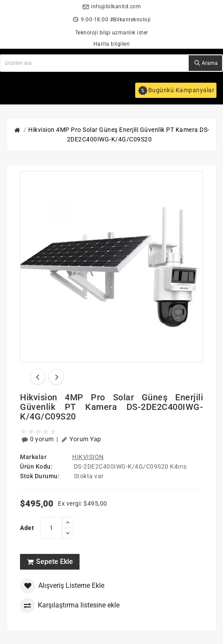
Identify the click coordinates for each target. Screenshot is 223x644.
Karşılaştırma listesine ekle (70, 605)
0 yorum (38, 439)
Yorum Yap (81, 439)
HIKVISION (88, 457)
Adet (27, 528)
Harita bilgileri (112, 44)
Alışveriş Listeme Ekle (62, 586)
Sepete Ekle (50, 562)
